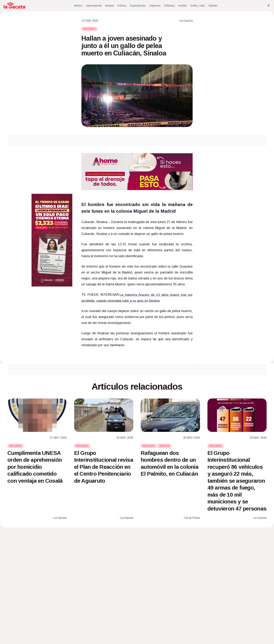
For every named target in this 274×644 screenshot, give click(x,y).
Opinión (213, 6)
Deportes (155, 6)
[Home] (14, 6)
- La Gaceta (185, 21)
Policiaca (169, 6)
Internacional (94, 6)
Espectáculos (138, 6)
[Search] (268, 6)
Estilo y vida (198, 6)
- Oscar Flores (191, 518)
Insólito (183, 6)
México (78, 6)
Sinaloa (109, 6)
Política (122, 6)
